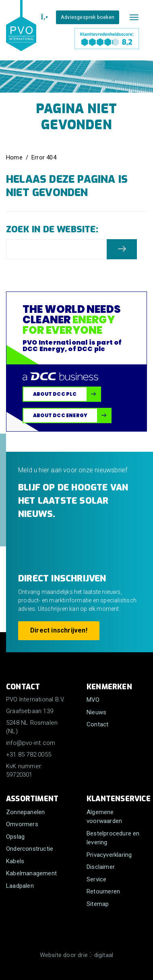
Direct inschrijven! (59, 630)
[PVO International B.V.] (21, 33)
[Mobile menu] (134, 17)
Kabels (15, 861)
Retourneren (103, 891)
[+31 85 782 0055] (43, 17)
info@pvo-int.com (31, 743)
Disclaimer (101, 867)
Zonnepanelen (25, 812)
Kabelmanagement (31, 873)
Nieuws (96, 712)
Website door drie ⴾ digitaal (77, 955)
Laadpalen (20, 886)
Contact (97, 724)
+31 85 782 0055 (29, 755)
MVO (93, 700)
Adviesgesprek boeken (88, 17)
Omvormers (22, 824)
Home (14, 157)
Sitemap (98, 904)
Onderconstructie (30, 849)
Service (96, 879)
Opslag (15, 837)
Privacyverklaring (109, 855)
